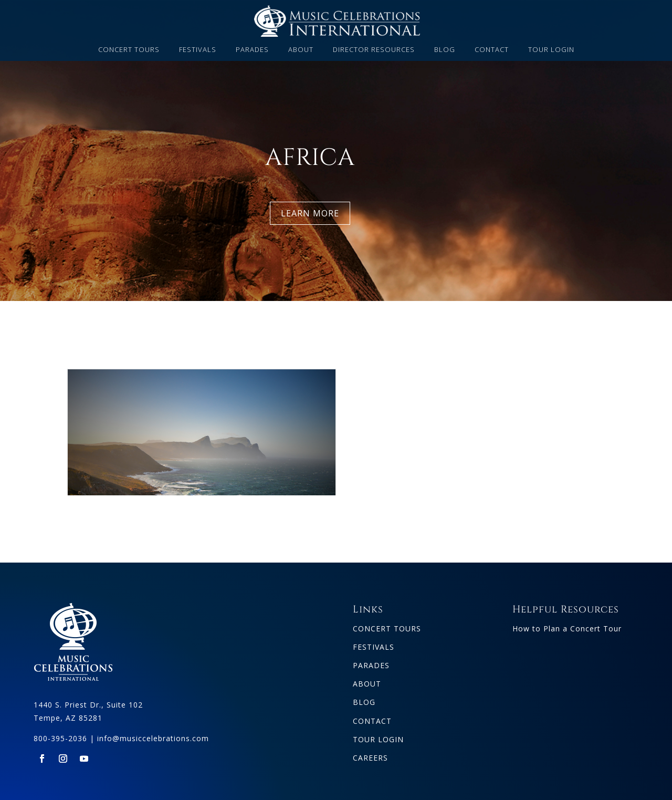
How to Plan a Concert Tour (567, 625)
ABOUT (301, 50)
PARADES (252, 50)
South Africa (202, 470)
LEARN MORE (310, 213)
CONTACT (492, 50)
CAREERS (370, 754)
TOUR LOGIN (551, 50)
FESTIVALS (198, 50)
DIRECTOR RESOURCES (374, 50)
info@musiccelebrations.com (153, 735)
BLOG (445, 50)
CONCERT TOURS (129, 50)
